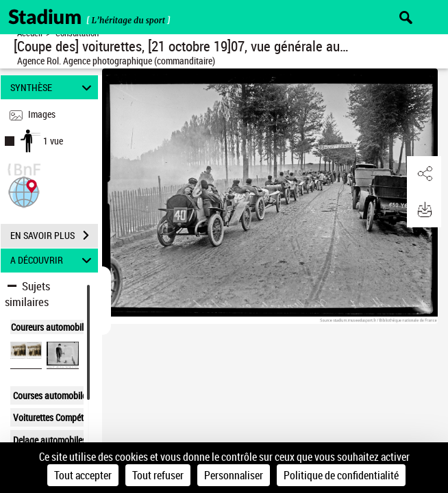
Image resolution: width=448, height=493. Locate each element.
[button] (24, 191)
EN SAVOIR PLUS (54, 236)
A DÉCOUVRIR (53, 261)
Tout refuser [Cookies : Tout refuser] (158, 475)
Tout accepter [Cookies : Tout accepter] (83, 475)
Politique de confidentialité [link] (341, 475)
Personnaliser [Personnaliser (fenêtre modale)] (234, 475)
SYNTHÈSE (53, 87)
